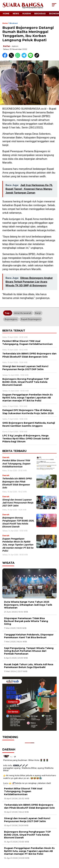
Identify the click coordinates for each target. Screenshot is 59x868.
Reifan (7, 46)
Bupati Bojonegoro (31, 319)
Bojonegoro (11, 319)
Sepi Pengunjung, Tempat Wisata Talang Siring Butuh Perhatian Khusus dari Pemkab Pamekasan (29, 651)
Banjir (38, 313)
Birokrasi (40, 14)
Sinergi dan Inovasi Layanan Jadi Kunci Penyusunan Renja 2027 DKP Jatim (18, 503)
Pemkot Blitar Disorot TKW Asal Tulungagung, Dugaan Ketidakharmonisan (16, 464)
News (16, 14)
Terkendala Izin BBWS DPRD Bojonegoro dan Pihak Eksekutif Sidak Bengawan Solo (29, 806)
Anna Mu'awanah (23, 313)
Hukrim (27, 14)
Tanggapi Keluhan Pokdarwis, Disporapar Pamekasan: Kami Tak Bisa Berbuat (29, 636)
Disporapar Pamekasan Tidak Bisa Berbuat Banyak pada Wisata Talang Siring (26, 621)
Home (6, 14)
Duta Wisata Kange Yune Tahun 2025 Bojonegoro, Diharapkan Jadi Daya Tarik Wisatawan (28, 605)
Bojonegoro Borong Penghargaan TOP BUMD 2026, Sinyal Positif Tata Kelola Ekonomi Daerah (27, 835)
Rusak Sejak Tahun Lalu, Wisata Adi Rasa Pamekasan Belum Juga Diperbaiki (29, 666)
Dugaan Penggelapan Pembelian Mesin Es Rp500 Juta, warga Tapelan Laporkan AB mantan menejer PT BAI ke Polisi (18, 545)
